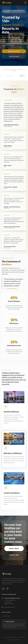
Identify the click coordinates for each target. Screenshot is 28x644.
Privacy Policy (6, 616)
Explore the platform (14, 51)
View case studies (14, 56)
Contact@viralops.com (10, 607)
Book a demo (14, 548)
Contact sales (14, 555)
